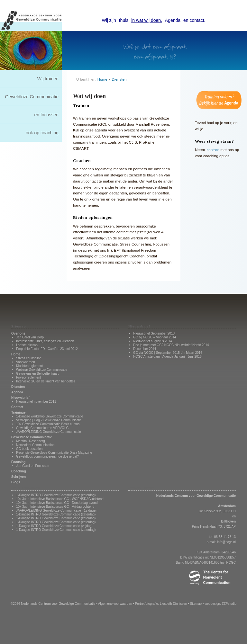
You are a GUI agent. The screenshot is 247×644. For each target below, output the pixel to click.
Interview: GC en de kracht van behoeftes (46, 381)
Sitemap (196, 604)
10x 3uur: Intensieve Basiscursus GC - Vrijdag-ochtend (55, 507)
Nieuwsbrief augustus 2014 (153, 341)
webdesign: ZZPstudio (220, 604)
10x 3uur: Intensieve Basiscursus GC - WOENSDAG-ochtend (60, 499)
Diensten (119, 79)
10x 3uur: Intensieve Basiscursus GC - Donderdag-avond (57, 503)
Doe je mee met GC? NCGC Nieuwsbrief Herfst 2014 (171, 345)
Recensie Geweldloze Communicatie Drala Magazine (54, 453)
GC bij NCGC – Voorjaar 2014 (155, 337)
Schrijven (18, 477)
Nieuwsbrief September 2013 (154, 333)
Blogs (16, 482)
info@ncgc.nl (226, 542)
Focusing (18, 462)
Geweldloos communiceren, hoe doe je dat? (47, 456)
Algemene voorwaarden (115, 604)
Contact (17, 407)
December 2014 (145, 349)
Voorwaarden (26, 362)
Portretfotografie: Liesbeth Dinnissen (161, 604)
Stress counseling (29, 358)
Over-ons (18, 333)
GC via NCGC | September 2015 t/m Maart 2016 (168, 353)
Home (102, 79)
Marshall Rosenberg (31, 441)
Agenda (173, 20)
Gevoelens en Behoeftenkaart (37, 374)
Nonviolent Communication (35, 445)
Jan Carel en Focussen (33, 466)
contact (213, 150)
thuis (124, 20)
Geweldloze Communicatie (32, 97)
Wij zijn (109, 20)
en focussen (47, 115)
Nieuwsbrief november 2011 (36, 402)
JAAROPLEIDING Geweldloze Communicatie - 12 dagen (57, 510)
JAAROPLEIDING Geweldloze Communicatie (49, 432)
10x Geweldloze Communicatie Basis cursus (48, 424)
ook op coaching (42, 133)
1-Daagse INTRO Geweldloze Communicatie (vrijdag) (54, 526)
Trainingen (19, 412)
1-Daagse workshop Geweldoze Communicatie (50, 416)
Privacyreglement (28, 377)
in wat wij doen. (147, 20)
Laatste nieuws (27, 345)
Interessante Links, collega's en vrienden (45, 341)
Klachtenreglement (29, 366)
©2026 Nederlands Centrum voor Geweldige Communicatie (53, 604)
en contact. (194, 20)
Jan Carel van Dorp (30, 337)
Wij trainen (48, 79)
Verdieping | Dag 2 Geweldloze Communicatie (49, 420)
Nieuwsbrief (20, 398)
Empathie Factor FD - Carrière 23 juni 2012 (47, 349)
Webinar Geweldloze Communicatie (42, 370)
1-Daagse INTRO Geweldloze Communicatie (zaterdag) (56, 495)
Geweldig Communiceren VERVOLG (42, 428)
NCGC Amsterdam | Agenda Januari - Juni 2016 (167, 357)
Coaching (19, 471)
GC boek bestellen (29, 449)
